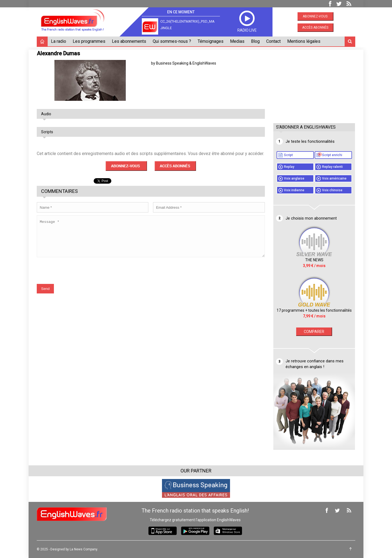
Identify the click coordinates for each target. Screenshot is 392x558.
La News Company (83, 549)
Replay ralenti (332, 167)
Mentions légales (304, 41)
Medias (237, 41)
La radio (59, 41)
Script (288, 155)
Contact (273, 41)
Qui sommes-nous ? (172, 41)
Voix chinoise (332, 190)
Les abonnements (129, 41)
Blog (255, 41)
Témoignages (211, 41)
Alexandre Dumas (58, 53)
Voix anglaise (294, 178)
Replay (289, 167)
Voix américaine (334, 178)
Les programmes (89, 41)
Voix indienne (294, 190)
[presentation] (78, 274)
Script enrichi (332, 155)
